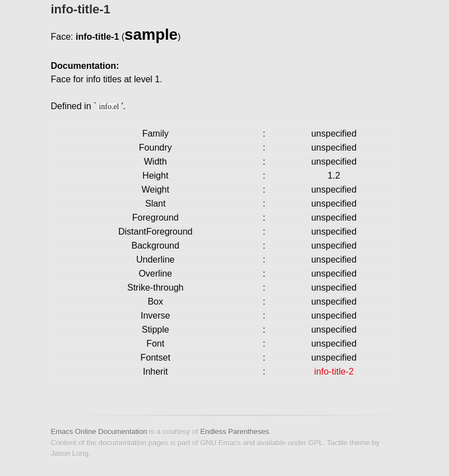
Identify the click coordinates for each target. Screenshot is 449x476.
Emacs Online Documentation (99, 431)
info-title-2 (334, 372)
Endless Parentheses (235, 431)
